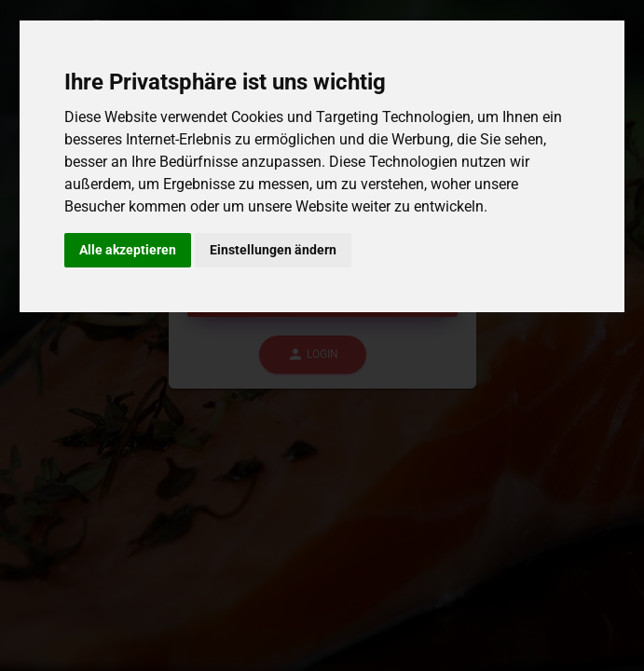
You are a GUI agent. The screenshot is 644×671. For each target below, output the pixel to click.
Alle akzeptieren (128, 250)
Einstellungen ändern (273, 250)
